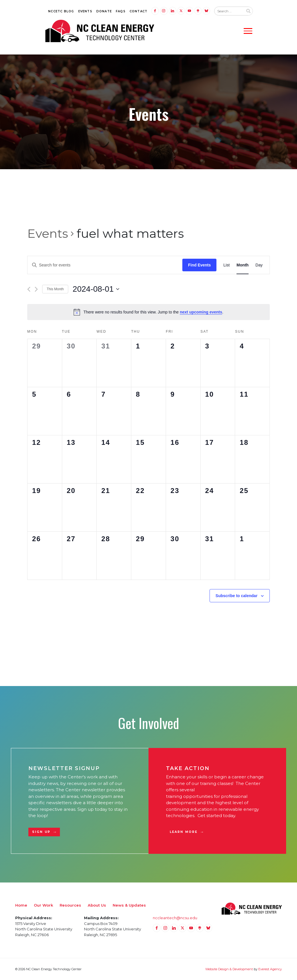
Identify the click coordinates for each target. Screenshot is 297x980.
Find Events (199, 265)
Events (85, 11)
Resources (70, 905)
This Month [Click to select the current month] (55, 289)
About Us (97, 905)
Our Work (43, 905)
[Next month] (36, 289)
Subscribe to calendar (237, 596)
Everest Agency (270, 969)
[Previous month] (29, 289)
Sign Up (41, 832)
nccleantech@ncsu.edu (175, 918)
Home (21, 905)
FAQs (121, 11)
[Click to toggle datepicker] (96, 289)
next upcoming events (201, 312)
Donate (104, 11)
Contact (138, 11)
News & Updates (129, 905)
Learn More (184, 832)
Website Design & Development (229, 969)
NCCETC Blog (61, 11)
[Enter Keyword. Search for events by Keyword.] (105, 265)
